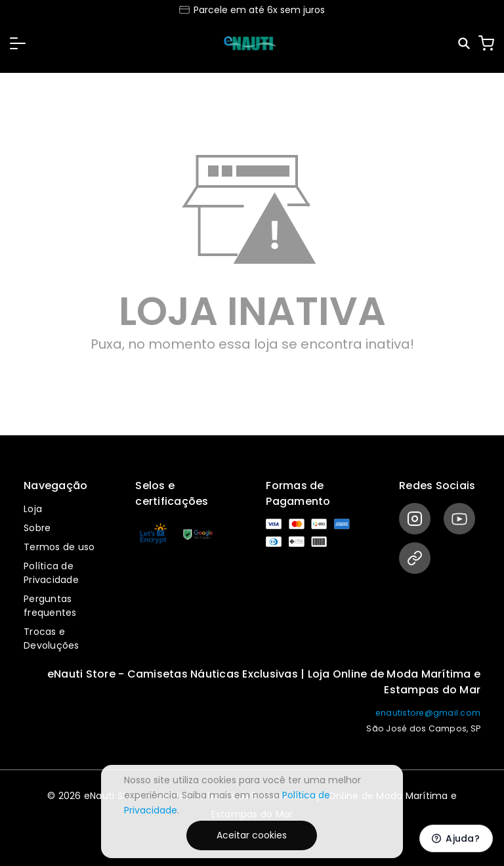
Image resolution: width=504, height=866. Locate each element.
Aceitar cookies (252, 835)
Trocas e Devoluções (52, 639)
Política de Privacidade (51, 573)
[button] (18, 43)
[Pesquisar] (465, 44)
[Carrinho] (486, 43)
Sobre (37, 528)
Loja (33, 509)
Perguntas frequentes (50, 606)
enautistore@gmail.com (428, 713)
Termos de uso (59, 547)
